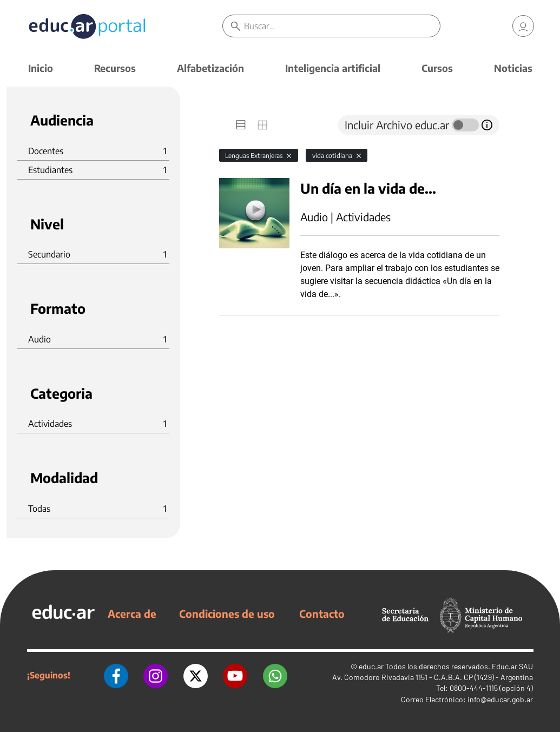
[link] (523, 27)
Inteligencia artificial (333, 68)
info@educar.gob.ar (500, 699)
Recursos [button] (115, 68)
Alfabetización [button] (210, 68)
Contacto (322, 614)
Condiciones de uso (227, 614)
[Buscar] (345, 27)
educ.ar (371, 666)
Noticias (513, 68)
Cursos (437, 68)
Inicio (41, 68)
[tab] (241, 125)
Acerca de (132, 614)
